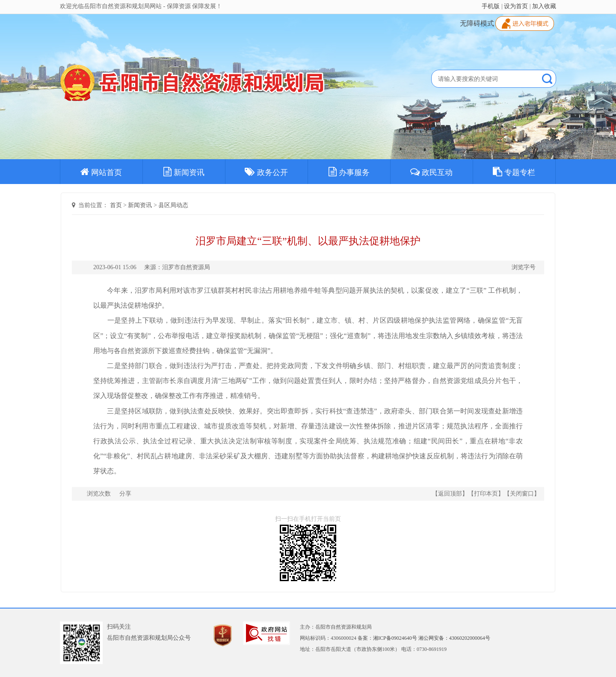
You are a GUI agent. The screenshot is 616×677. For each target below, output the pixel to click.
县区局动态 (173, 205)
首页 (116, 205)
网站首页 (101, 172)
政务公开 (266, 172)
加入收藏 (544, 6)
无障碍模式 (477, 23)
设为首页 (516, 6)
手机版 (491, 6)
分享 (125, 494)
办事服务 (349, 172)
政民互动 (431, 172)
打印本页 (486, 494)
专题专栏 (514, 172)
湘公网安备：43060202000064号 (454, 638)
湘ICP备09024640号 (395, 638)
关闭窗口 (522, 494)
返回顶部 (450, 494)
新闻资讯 (184, 172)
